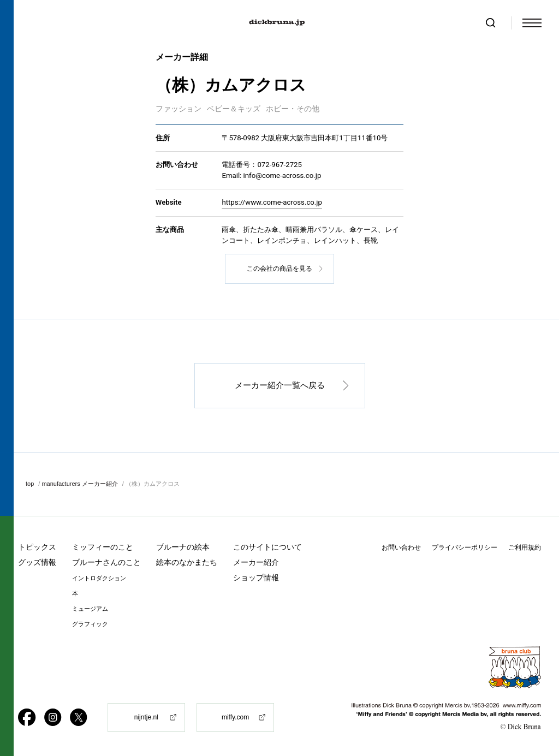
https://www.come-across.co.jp (272, 203)
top (30, 484)
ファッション (179, 109)
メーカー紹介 (256, 562)
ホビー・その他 (293, 109)
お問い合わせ (401, 547)
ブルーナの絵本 (183, 547)
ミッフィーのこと (103, 547)
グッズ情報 (37, 562)
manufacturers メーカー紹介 (79, 484)
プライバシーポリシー (465, 547)
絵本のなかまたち (187, 562)
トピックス (37, 547)
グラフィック (90, 624)
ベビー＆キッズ (234, 109)
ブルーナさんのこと (106, 562)
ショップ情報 (256, 578)
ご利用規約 (525, 547)
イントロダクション (99, 578)
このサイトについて (267, 547)
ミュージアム (90, 609)
